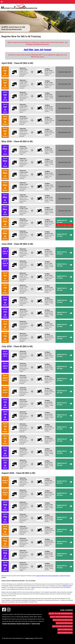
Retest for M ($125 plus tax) (65, 633)
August (48, 50)
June (36, 50)
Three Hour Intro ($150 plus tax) (64, 623)
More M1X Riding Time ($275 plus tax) (62, 626)
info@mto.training (67, 586)
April (26, 50)
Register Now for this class (62, 221)
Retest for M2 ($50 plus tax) (65, 629)
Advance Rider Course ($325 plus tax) (63, 620)
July (41, 50)
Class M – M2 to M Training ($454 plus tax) (61, 617)
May (31, 50)
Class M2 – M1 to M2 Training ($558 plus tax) (61, 614)
